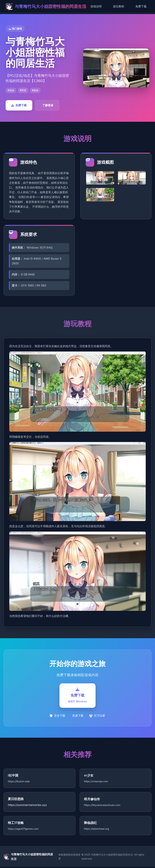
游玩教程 (119, 6)
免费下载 (141, 6)
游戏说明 (96, 6)
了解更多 (48, 105)
